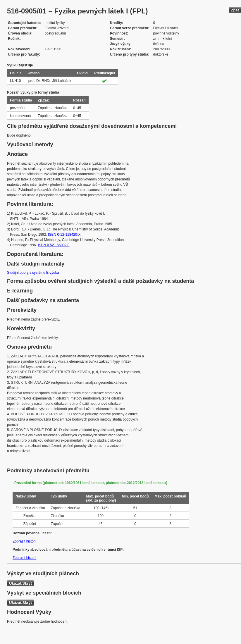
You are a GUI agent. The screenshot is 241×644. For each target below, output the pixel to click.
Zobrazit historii (24, 541)
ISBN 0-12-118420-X (64, 235)
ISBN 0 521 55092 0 (54, 245)
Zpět (235, 10)
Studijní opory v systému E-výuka (33, 273)
